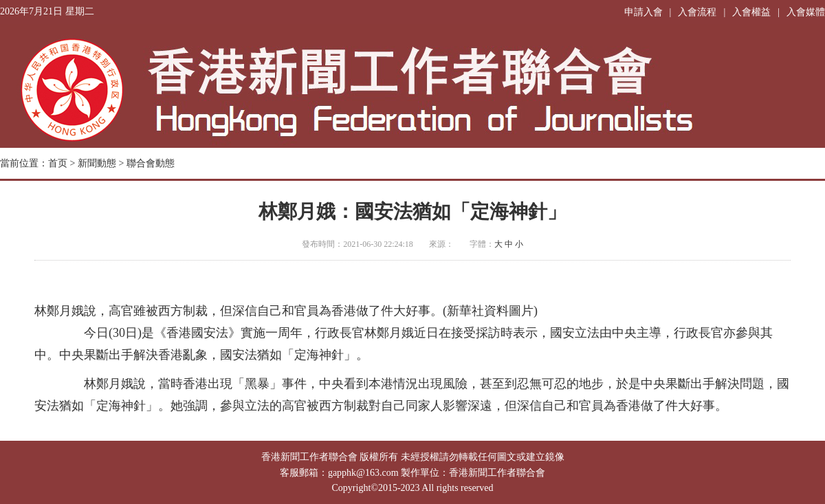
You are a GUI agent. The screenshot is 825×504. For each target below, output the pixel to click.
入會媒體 (806, 12)
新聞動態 (97, 163)
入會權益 (751, 12)
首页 (58, 163)
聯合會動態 (151, 163)
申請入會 (643, 12)
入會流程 (697, 12)
